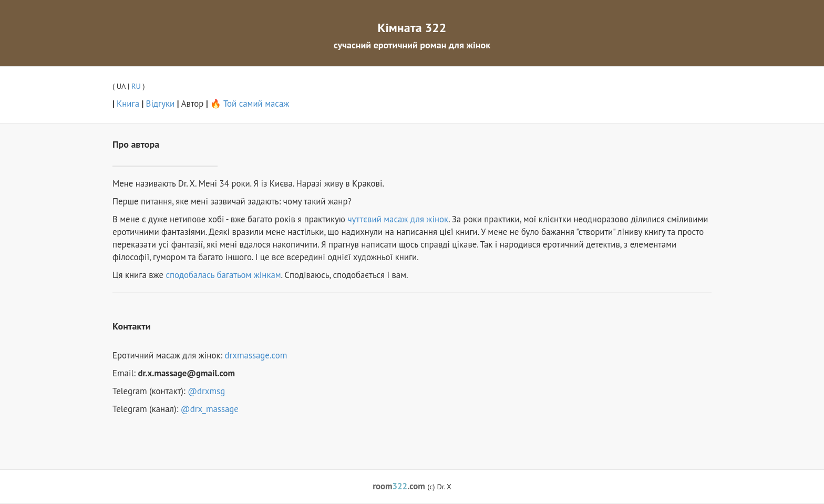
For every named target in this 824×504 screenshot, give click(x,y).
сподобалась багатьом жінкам (224, 275)
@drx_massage (210, 409)
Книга (128, 104)
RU (136, 86)
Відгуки (161, 104)
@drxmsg (206, 391)
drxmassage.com (256, 355)
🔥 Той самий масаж (250, 104)
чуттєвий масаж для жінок (398, 219)
